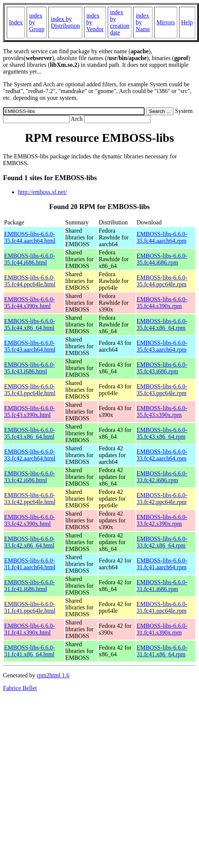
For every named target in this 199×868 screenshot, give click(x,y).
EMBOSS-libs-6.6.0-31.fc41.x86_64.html (29, 651)
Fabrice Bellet (20, 688)
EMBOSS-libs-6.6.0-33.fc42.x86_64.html (29, 542)
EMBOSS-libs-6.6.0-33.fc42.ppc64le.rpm (162, 499)
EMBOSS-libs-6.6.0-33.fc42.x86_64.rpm (162, 542)
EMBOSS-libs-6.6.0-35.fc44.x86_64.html (29, 324)
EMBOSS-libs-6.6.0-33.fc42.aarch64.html (30, 455)
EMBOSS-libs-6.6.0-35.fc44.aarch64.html (30, 237)
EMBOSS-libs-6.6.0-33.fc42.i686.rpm (162, 477)
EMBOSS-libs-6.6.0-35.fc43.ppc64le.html (30, 390)
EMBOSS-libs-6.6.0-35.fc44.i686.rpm (162, 259)
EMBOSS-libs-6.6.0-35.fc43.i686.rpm (162, 368)
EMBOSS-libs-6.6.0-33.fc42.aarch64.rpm (162, 455)
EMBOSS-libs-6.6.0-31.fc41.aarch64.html (30, 564)
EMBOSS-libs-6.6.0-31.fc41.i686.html (29, 586)
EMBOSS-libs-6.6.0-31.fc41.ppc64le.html (30, 607)
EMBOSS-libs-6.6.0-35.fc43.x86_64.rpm (162, 433)
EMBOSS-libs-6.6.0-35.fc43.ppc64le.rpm (162, 390)
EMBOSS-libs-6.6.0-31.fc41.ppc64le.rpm (162, 607)
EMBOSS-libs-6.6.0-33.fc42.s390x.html (29, 520)
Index (16, 22)
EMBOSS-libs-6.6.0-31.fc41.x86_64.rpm (162, 651)
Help (187, 22)
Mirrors (166, 22)
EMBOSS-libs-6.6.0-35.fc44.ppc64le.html (30, 281)
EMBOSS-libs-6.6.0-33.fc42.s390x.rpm (162, 520)
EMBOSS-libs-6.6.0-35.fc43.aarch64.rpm (162, 346)
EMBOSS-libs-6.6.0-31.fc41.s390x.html (29, 629)
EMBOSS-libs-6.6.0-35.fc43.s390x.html (29, 411)
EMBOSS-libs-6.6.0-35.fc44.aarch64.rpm (162, 237)
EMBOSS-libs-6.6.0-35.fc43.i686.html (29, 368)
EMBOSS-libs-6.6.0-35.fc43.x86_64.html (29, 433)
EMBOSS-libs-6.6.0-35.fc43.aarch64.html (30, 346)
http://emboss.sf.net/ (42, 192)
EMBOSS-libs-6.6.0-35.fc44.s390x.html (29, 303)
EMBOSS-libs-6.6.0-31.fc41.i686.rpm (162, 586)
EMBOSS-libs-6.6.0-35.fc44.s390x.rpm (162, 303)
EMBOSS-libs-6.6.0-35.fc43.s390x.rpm (162, 411)
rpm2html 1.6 (53, 675)
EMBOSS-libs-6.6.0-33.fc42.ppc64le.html (30, 499)
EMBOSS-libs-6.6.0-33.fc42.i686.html (29, 477)
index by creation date (120, 22)
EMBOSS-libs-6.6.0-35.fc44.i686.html (29, 259)
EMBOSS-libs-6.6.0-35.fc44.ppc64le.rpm (162, 281)
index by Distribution (65, 22)
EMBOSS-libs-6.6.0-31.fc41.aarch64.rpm (162, 564)
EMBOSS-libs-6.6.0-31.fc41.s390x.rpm (162, 629)
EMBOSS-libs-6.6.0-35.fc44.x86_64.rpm (162, 324)
